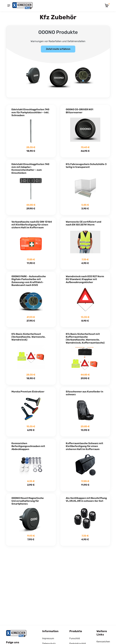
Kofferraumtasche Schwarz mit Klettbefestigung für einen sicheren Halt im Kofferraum (84, 445)
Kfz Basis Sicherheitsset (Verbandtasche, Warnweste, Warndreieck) (28, 336)
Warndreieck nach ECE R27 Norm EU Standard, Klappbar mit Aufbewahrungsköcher (85, 278)
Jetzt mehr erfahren (58, 49)
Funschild (75, 638)
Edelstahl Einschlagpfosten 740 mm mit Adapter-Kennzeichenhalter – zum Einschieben (30, 167)
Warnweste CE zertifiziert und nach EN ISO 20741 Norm (83, 222)
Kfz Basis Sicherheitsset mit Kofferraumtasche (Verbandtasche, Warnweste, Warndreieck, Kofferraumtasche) (85, 337)
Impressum (48, 638)
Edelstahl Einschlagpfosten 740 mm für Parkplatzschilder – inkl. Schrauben (30, 111)
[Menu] (9, 6)
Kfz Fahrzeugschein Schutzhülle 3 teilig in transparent (86, 164)
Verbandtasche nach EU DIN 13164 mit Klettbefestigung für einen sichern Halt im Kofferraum (32, 223)
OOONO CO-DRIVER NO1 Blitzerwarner (79, 110)
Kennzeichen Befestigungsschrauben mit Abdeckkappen (28, 445)
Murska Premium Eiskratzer (28, 390)
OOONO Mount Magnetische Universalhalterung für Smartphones (28, 500)
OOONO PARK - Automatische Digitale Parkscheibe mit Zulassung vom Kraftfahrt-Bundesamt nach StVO (29, 280)
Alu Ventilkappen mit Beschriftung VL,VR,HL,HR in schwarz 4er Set (86, 498)
